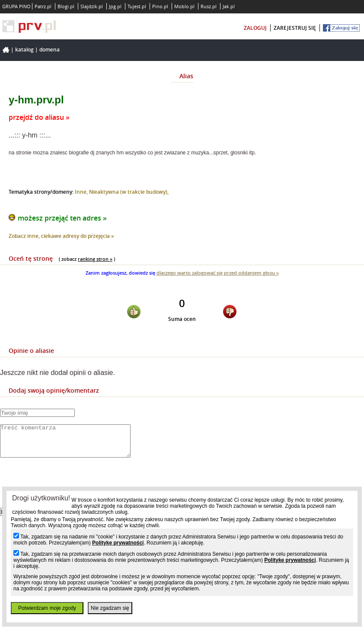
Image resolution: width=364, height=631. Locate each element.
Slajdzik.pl (92, 6)
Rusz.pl (209, 6)
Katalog (24, 50)
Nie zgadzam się (110, 608)
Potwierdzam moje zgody (47, 608)
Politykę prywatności (118, 543)
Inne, (82, 192)
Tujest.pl (137, 6)
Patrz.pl (43, 6)
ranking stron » (95, 259)
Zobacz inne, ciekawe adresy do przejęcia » (61, 236)
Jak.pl (229, 6)
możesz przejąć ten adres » (62, 218)
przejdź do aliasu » (39, 117)
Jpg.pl (115, 6)
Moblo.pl (184, 6)
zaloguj (255, 28)
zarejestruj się (295, 28)
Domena (49, 50)
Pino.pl (160, 6)
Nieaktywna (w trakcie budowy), (129, 192)
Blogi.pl (66, 6)
